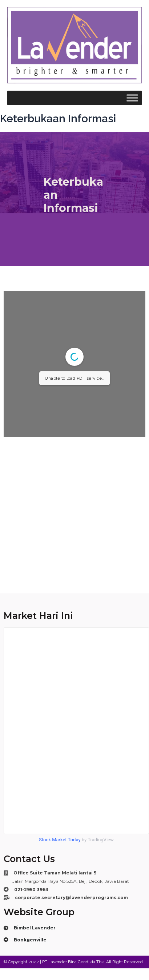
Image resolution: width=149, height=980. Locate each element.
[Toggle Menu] (132, 98)
